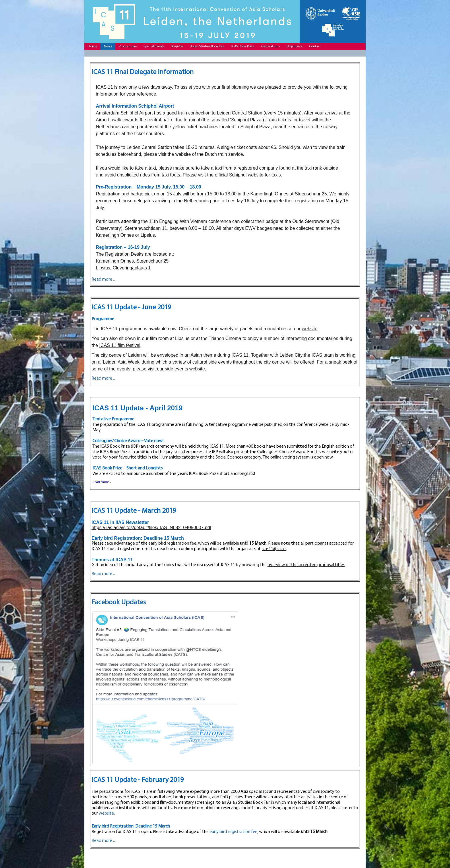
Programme (128, 46)
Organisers (294, 46)
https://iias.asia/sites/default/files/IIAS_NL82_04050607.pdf (151, 528)
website (310, 329)
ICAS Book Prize (243, 46)
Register (177, 46)
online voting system (290, 457)
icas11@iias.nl (274, 549)
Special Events (154, 46)
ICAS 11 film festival (120, 345)
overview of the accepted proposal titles (306, 565)
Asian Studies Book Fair (207, 46)
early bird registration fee (172, 543)
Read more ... (104, 378)
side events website (185, 369)
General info (270, 46)
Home (92, 46)
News (108, 46)
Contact (315, 46)
